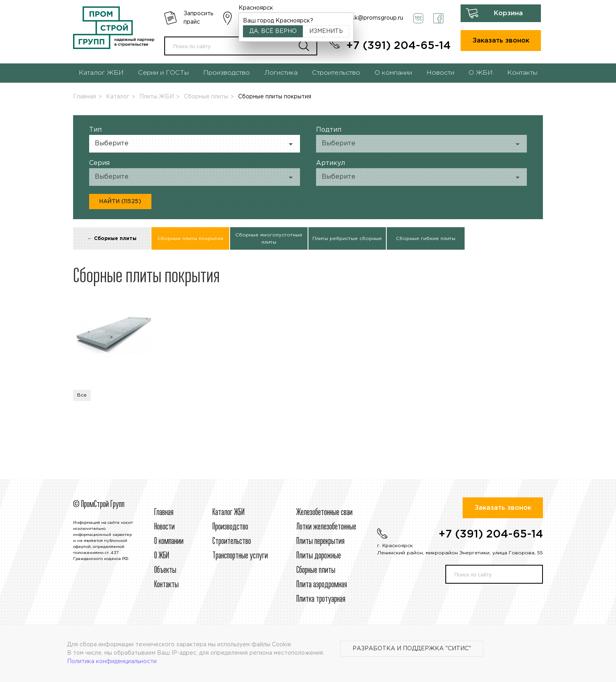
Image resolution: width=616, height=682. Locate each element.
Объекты (165, 570)
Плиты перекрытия (320, 542)
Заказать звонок (501, 41)
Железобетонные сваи (324, 513)
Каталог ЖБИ (101, 73)
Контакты (522, 73)
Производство (226, 73)
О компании (393, 73)
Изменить (326, 31)
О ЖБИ (481, 73)
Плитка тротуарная (321, 599)
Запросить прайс (198, 18)
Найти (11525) (120, 202)
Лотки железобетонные (326, 527)
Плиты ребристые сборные (347, 239)
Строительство (336, 73)
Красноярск (256, 8)
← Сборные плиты (112, 239)
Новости (440, 73)
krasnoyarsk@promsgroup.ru (364, 18)
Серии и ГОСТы (163, 73)
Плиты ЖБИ (157, 97)
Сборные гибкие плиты (426, 239)
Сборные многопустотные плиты (269, 239)
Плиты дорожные (319, 556)
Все (82, 395)
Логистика (281, 73)
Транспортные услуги (240, 556)
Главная (85, 97)
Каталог (118, 97)
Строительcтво (232, 542)
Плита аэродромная (322, 585)
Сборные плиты (206, 97)
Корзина (508, 13)
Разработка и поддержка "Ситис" (412, 649)
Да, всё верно (273, 31)
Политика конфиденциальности (112, 662)
